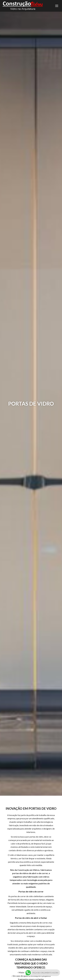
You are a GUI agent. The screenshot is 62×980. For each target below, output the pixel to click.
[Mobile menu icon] (57, 6)
